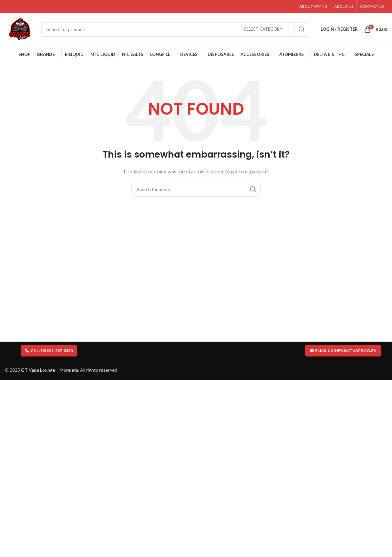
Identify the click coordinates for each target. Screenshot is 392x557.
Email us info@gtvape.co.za (343, 351)
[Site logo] (20, 29)
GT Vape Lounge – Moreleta (50, 371)
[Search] (176, 30)
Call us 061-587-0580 (49, 351)
